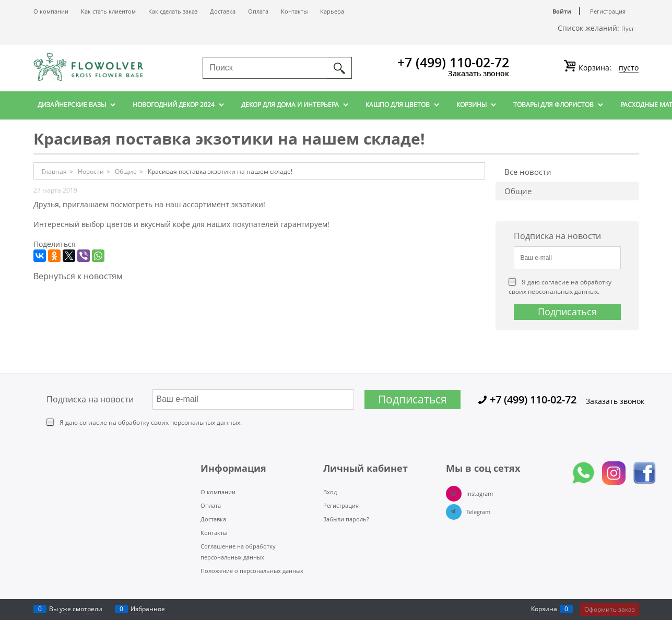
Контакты (294, 11)
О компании (51, 11)
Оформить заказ (610, 609)
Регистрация (608, 11)
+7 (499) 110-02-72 (453, 62)
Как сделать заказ (173, 11)
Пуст (628, 28)
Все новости (528, 172)
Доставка (223, 11)
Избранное (148, 609)
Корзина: (608, 68)
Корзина (544, 609)
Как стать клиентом (108, 11)
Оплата (258, 11)
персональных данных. (564, 291)
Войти (562, 11)
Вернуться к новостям (78, 276)
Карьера (332, 11)
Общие (518, 191)
